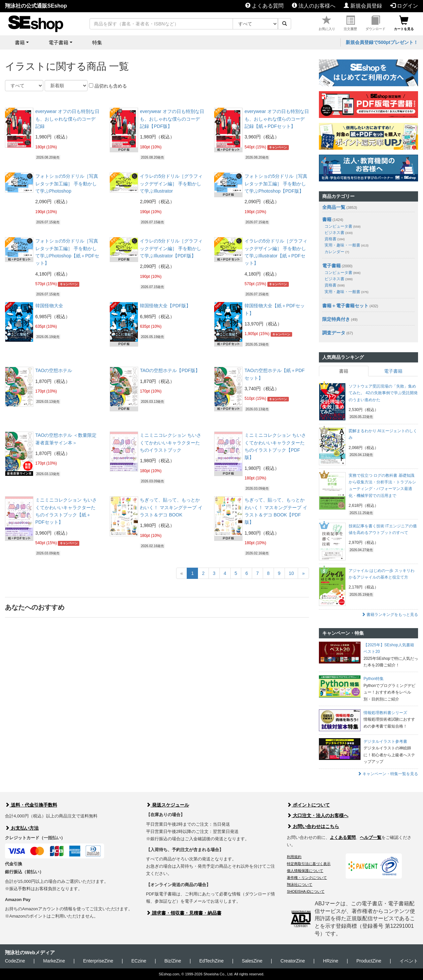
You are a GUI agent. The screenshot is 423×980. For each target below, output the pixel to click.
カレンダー (337, 252)
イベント (409, 961)
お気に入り (327, 23)
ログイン (404, 6)
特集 (97, 42)
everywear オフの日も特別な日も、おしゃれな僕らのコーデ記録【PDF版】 (172, 119)
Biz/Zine (173, 961)
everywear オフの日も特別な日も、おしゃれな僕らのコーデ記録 (67, 119)
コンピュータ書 (343, 226)
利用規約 (294, 857)
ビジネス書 (339, 233)
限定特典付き (336, 319)
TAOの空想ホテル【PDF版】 (170, 370)
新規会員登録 (363, 6)
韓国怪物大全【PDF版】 (165, 306)
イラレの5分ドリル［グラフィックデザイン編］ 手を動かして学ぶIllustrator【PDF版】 (171, 248)
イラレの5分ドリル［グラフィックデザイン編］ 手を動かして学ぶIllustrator (171, 184)
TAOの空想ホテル (54, 370)
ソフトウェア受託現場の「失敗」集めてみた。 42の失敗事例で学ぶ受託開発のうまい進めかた (383, 393)
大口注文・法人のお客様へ (318, 815)
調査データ (334, 333)
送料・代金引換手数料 (31, 805)
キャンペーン (278, 147)
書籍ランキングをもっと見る (390, 615)
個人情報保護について (305, 871)
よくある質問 (264, 6)
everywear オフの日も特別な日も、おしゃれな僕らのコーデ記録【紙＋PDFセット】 (277, 119)
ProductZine (369, 961)
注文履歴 (350, 23)
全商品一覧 (334, 207)
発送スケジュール (168, 805)
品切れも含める (108, 86)
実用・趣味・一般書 (346, 245)
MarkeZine (54, 961)
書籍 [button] (20, 42)
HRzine (331, 961)
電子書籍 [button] (58, 42)
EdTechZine (211, 961)
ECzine (139, 961)
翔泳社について (300, 885)
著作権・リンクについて (307, 878)
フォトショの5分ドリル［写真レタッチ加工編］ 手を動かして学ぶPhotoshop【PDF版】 (276, 184)
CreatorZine (293, 961)
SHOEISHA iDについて (306, 891)
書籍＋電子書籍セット (345, 306)
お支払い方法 (22, 828)
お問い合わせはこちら (313, 826)
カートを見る (404, 23)
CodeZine (15, 961)
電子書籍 (331, 266)
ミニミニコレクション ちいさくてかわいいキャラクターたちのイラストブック (171, 443)
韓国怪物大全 (49, 306)
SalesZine (252, 961)
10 (291, 573)
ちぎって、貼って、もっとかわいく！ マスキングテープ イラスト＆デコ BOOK (171, 507)
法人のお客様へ (314, 6)
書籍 (327, 219)
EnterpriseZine (98, 961)
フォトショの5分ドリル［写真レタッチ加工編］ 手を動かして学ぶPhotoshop (67, 184)
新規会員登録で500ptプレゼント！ (382, 42)
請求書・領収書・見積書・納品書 (184, 913)
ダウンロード (375, 23)
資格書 (335, 239)
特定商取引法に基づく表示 (309, 864)
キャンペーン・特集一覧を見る (388, 774)
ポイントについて (308, 805)
